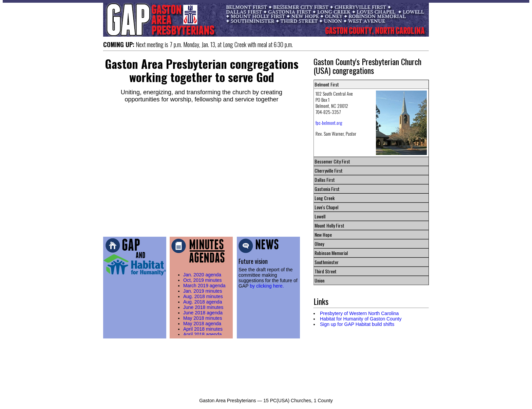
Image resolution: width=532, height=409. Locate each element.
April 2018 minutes (203, 329)
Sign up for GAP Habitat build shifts (357, 324)
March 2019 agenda (204, 286)
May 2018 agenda (202, 324)
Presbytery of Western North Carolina (359, 313)
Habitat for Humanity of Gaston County (361, 319)
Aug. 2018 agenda (203, 302)
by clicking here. (267, 286)
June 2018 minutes (203, 307)
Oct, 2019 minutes (203, 280)
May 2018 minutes (203, 318)
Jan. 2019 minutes (203, 291)
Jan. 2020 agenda (202, 275)
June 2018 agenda (203, 313)
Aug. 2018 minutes (203, 296)
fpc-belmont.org (329, 123)
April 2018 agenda (203, 334)
